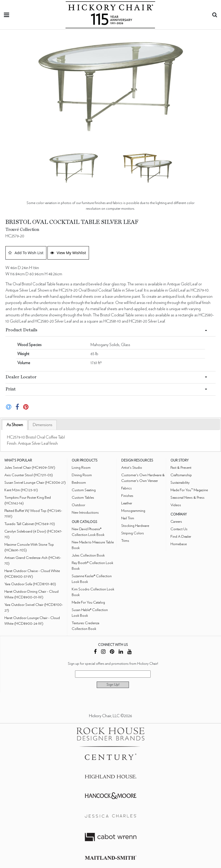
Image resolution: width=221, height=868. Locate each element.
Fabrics (126, 488)
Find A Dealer (181, 537)
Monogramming (133, 511)
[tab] (15, 425)
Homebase (179, 544)
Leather (127, 503)
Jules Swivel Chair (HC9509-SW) (30, 468)
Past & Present (181, 468)
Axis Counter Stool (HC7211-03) (29, 475)
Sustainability (180, 483)
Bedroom (79, 483)
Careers (176, 522)
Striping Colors (133, 533)
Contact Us (179, 529)
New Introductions (85, 513)
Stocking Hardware (135, 526)
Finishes (127, 496)
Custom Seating (84, 490)
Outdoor (78, 505)
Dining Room (82, 475)
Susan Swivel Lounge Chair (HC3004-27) (35, 483)
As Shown (15, 425)
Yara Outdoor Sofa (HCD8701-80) (30, 584)
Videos (176, 505)
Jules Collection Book (88, 555)
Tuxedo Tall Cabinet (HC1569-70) (30, 524)
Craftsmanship (181, 475)
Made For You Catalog (88, 602)
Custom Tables (83, 498)
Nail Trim (128, 518)
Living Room (81, 468)
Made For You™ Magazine (189, 490)
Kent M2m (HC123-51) (21, 490)
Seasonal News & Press (187, 498)
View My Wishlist (68, 253)
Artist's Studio (132, 468)
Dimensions (43, 425)
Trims (125, 541)
